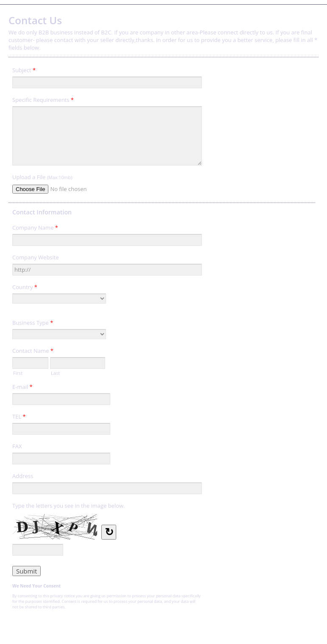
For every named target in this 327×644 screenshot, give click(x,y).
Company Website (36, 257)
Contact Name (33, 352)
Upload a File (42, 177)
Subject (24, 71)
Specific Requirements (43, 101)
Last (55, 372)
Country (25, 288)
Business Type (33, 324)
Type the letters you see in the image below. (69, 506)
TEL (19, 418)
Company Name (35, 229)
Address (23, 476)
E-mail (22, 388)
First (18, 372)
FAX (17, 446)
